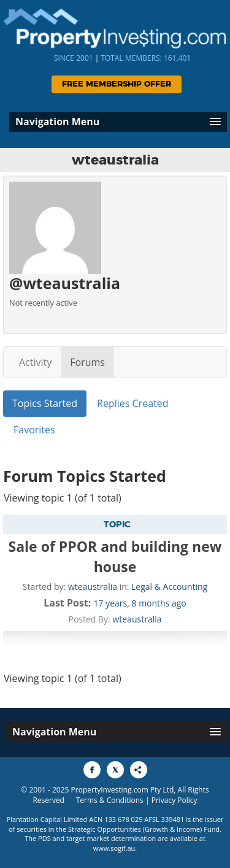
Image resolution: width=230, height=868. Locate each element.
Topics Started (45, 403)
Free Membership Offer (117, 84)
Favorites (34, 430)
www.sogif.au (114, 848)
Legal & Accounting (169, 587)
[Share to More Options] (139, 770)
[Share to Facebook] (92, 770)
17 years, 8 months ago (140, 603)
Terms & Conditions (110, 800)
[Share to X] (115, 770)
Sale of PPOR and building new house (115, 556)
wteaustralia (93, 587)
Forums (87, 362)
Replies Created (132, 403)
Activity (35, 362)
